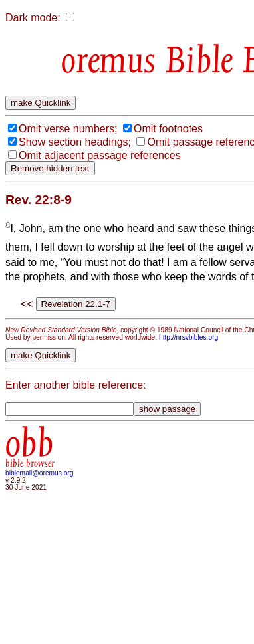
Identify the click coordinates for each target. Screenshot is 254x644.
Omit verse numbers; (68, 129)
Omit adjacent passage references (100, 155)
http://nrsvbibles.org (189, 337)
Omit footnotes (168, 129)
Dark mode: (33, 18)
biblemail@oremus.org (40, 473)
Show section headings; (75, 142)
